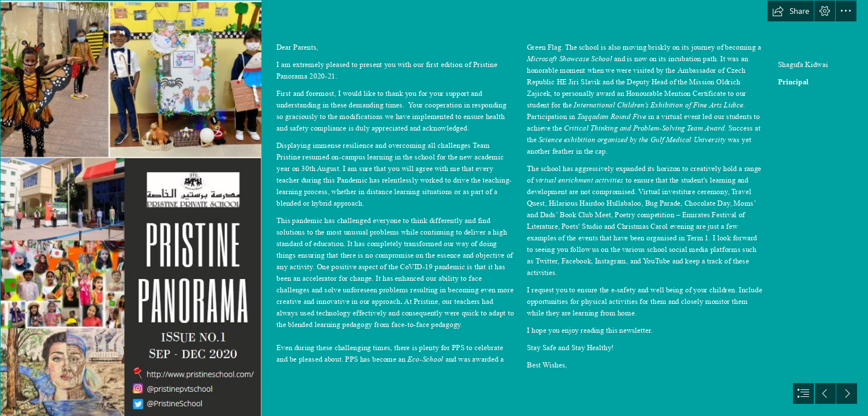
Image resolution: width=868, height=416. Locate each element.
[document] (434, 208)
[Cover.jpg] (130, 208)
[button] (791, 11)
